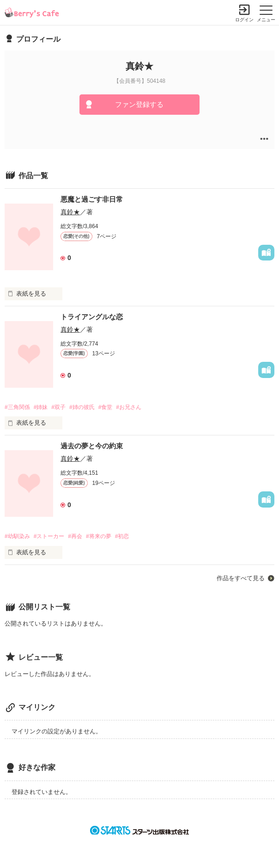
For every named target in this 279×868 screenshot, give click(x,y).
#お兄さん (129, 407)
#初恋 (122, 536)
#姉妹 (41, 407)
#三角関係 (17, 407)
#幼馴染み (17, 536)
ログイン (244, 20)
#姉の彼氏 (82, 407)
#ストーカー (49, 536)
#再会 (75, 536)
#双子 (58, 407)
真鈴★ (70, 212)
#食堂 (106, 407)
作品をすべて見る (241, 578)
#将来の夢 (99, 536)
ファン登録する (139, 104)
